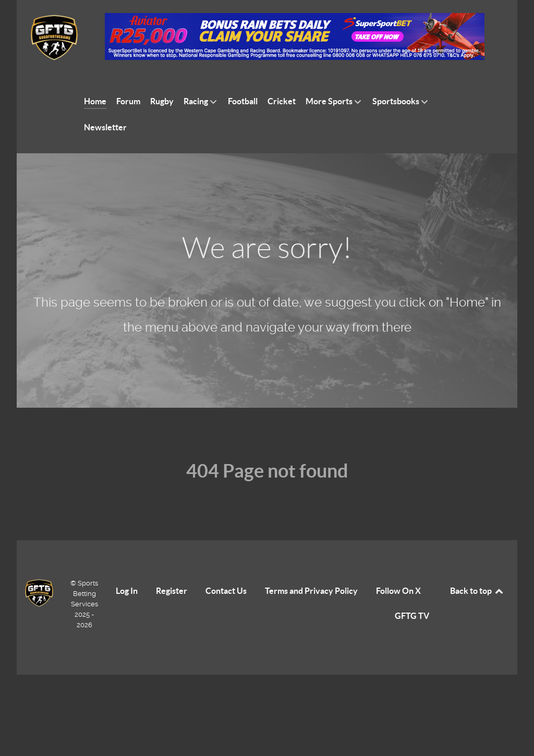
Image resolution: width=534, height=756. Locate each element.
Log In (127, 591)
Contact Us (226, 591)
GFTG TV (412, 616)
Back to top (477, 591)
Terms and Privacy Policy (311, 591)
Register (172, 591)
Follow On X (398, 591)
